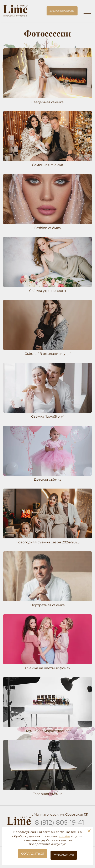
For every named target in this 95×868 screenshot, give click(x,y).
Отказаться (64, 855)
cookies (65, 836)
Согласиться (33, 854)
